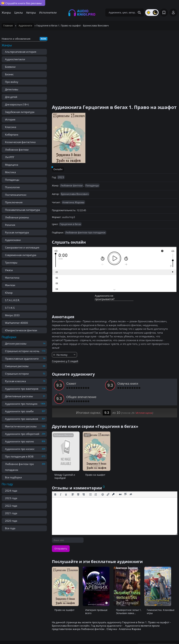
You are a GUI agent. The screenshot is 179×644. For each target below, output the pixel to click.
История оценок (144, 400)
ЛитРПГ (10, 157)
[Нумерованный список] (96, 481)
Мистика (10, 172)
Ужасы (9, 270)
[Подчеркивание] (66, 481)
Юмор (9, 293)
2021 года (11, 513)
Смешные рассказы (17, 366)
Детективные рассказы (19, 396)
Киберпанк (12, 135)
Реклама (59, 634)
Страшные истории (17, 374)
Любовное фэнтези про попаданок (19, 467)
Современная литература (21, 255)
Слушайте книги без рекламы (21, 3)
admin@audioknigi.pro (161, 634)
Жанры (6, 13)
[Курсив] (61, 481)
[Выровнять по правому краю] (84, 481)
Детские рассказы (16, 344)
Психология (12, 187)
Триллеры (11, 263)
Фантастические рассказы (21, 426)
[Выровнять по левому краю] (73, 481)
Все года (10, 528)
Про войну (12, 82)
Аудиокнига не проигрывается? (105, 297)
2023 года (11, 498)
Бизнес (9, 74)
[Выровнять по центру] (78, 481)
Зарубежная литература (20, 112)
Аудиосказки (13, 240)
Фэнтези (10, 285)
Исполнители (48, 13)
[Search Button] (139, 13)
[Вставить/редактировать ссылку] (108, 481)
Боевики (10, 67)
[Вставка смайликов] (103, 481)
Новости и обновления (16, 39)
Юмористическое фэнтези (21, 330)
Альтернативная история (21, 52)
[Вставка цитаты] (120, 481)
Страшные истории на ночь (22, 351)
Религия (10, 225)
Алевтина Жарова (73, 202)
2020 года (11, 521)
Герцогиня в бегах (70, 224)
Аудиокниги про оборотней (22, 434)
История (10, 119)
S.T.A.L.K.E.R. (12, 300)
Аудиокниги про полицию (21, 404)
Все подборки (13, 477)
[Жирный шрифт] (55, 481)
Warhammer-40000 (16, 323)
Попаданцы (12, 180)
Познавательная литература (22, 210)
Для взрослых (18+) (17, 104)
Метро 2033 (12, 315)
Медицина (12, 165)
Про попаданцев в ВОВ (19, 456)
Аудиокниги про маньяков (22, 419)
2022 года (11, 506)
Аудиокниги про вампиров (22, 389)
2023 (61, 177)
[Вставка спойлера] (126, 481)
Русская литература (17, 232)
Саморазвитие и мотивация (22, 247)
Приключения (14, 202)
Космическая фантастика (20, 142)
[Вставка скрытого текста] (131, 481)
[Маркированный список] (90, 481)
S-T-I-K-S (10, 308)
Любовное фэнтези (17, 150)
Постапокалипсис (16, 195)
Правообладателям (38, 634)
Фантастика (12, 278)
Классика (11, 127)
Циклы (19, 13)
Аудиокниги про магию (19, 441)
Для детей (11, 97)
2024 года (11, 491)
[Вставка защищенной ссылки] (113, 481)
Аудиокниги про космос (20, 449)
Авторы (31, 13)
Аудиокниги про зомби (19, 411)
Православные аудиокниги (22, 359)
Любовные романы (17, 217)
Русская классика (15, 381)
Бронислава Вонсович (75, 194)
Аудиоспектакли (15, 59)
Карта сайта (76, 634)
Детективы (12, 89)
